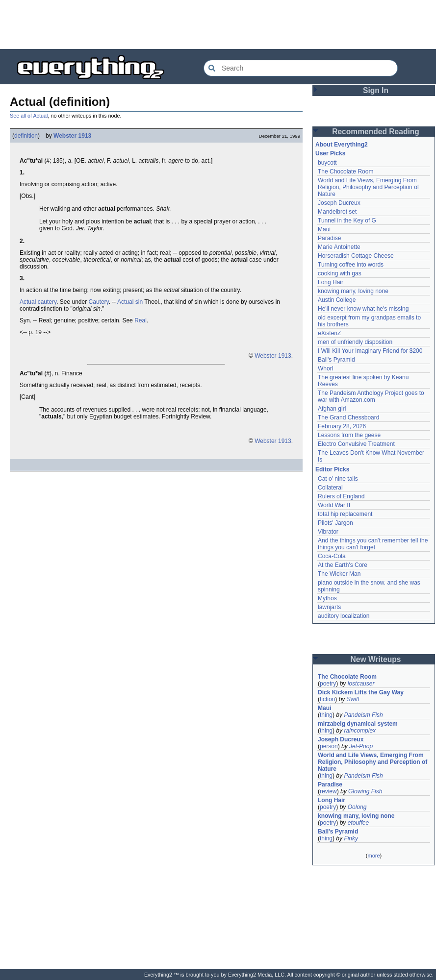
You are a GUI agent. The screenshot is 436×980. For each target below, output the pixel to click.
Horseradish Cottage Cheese (356, 256)
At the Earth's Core (343, 565)
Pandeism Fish (363, 715)
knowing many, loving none (353, 291)
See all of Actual (29, 116)
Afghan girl (332, 409)
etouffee (358, 823)
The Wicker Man (339, 574)
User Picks (330, 153)
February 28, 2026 (342, 426)
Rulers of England (341, 496)
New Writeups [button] (376, 659)
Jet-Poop (361, 746)
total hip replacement (345, 514)
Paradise (329, 238)
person (329, 746)
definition (26, 136)
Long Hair (331, 282)
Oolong (357, 807)
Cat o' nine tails (338, 479)
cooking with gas (340, 273)
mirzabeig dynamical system (358, 724)
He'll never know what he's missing (363, 309)
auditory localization (344, 616)
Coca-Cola (332, 556)
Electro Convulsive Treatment (356, 444)
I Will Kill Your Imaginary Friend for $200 (370, 351)
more (373, 856)
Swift (353, 699)
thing (326, 715)
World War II (334, 505)
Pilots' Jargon (335, 523)
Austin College (337, 300)
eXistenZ (329, 333)
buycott (327, 163)
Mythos (327, 598)
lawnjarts (329, 607)
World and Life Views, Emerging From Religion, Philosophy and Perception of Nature (368, 187)
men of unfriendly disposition (355, 342)
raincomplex (360, 731)
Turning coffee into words (351, 265)
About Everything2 (342, 145)
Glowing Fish (365, 791)
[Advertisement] (218, 24)
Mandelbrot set (337, 212)
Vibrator (328, 532)
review (328, 791)
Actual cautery (38, 302)
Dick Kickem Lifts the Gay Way (361, 692)
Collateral (330, 488)
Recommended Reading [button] (376, 132)
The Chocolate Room (346, 171)
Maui (324, 229)
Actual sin (130, 302)
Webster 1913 (72, 136)
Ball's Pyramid (336, 360)
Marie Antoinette (339, 247)
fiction (327, 699)
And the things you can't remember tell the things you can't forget (373, 544)
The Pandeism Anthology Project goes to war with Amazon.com (371, 396)
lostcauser (361, 684)
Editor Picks (332, 469)
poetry (328, 684)
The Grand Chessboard (348, 417)
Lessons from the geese (349, 435)
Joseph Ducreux (339, 203)
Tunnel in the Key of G (347, 220)
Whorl (325, 368)
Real (141, 320)
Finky (351, 838)
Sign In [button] (376, 90)
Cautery (99, 302)
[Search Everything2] (301, 68)
